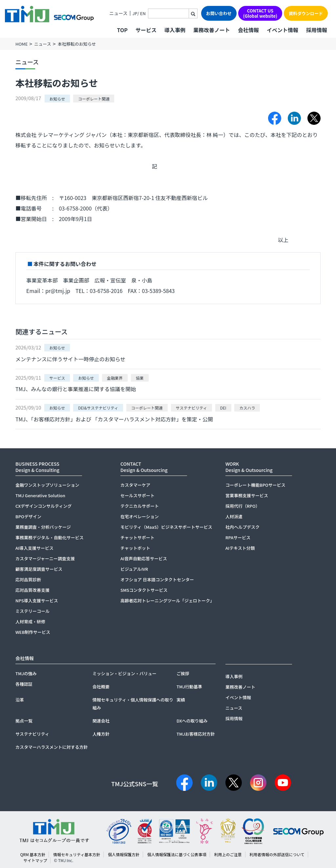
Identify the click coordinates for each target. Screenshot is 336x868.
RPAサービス (238, 537)
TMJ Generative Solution (40, 495)
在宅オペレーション (140, 516)
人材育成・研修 (30, 622)
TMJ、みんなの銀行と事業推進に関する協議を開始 (76, 389)
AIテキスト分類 (240, 548)
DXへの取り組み (192, 721)
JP (135, 13)
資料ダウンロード (306, 13)
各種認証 (24, 684)
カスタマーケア (135, 485)
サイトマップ (35, 860)
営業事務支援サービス (247, 495)
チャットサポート (137, 537)
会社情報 (248, 30)
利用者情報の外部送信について (277, 854)
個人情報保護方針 (124, 854)
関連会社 (101, 721)
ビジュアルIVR (134, 569)
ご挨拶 (183, 673)
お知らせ (57, 98)
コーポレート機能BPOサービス (255, 485)
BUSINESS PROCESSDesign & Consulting (37, 467)
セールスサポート (137, 495)
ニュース (118, 13)
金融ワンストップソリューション (47, 485)
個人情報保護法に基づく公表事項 (177, 854)
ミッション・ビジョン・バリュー (125, 673)
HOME (21, 44)
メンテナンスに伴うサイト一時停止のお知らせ (70, 359)
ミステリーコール (32, 611)
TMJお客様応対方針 (196, 734)
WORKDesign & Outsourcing (249, 467)
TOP (122, 30)
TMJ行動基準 (189, 687)
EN (143, 13)
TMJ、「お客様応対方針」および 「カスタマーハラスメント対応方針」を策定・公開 (114, 419)
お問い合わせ (219, 13)
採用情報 (317, 30)
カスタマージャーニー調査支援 (45, 558)
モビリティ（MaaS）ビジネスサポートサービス (166, 527)
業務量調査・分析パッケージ (43, 527)
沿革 (20, 700)
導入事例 (175, 30)
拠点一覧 (24, 721)
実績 (181, 700)
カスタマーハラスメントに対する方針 (52, 747)
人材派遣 (234, 516)
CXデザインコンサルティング (43, 506)
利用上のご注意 (228, 854)
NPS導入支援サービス (37, 601)
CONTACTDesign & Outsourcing (144, 467)
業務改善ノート (212, 30)
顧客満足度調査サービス (39, 569)
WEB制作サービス (33, 632)
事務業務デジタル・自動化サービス (50, 537)
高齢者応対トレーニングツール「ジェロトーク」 (167, 601)
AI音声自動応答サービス (144, 558)
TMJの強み (26, 673)
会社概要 (101, 687)
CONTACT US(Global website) (260, 13)
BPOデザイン (28, 516)
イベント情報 (283, 30)
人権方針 (101, 734)
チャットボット (135, 548)
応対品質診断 (28, 579)
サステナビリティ (32, 734)
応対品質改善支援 (32, 590)
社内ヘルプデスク (242, 527)
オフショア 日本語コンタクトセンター (157, 579)
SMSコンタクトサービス (144, 590)
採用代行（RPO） (243, 506)
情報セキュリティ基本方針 (77, 854)
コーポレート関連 (94, 98)
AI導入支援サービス (34, 548)
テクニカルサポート (140, 506)
